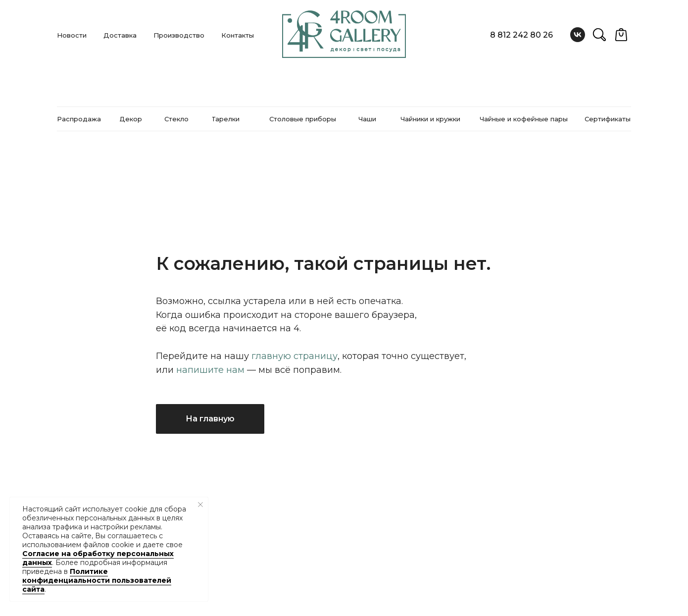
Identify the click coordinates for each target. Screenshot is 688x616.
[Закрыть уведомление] (200, 505)
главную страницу (295, 356)
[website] (599, 35)
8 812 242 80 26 (521, 35)
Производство (179, 35)
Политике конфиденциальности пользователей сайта (97, 580)
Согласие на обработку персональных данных (98, 558)
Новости (72, 35)
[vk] (578, 35)
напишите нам (210, 370)
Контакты (238, 35)
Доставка (120, 35)
